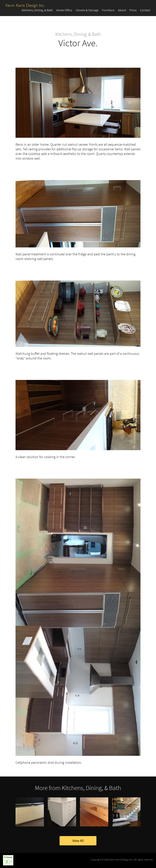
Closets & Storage (87, 10)
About (122, 10)
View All (78, 841)
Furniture (108, 10)
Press (133, 10)
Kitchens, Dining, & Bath (37, 10)
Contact (145, 10)
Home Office (64, 10)
